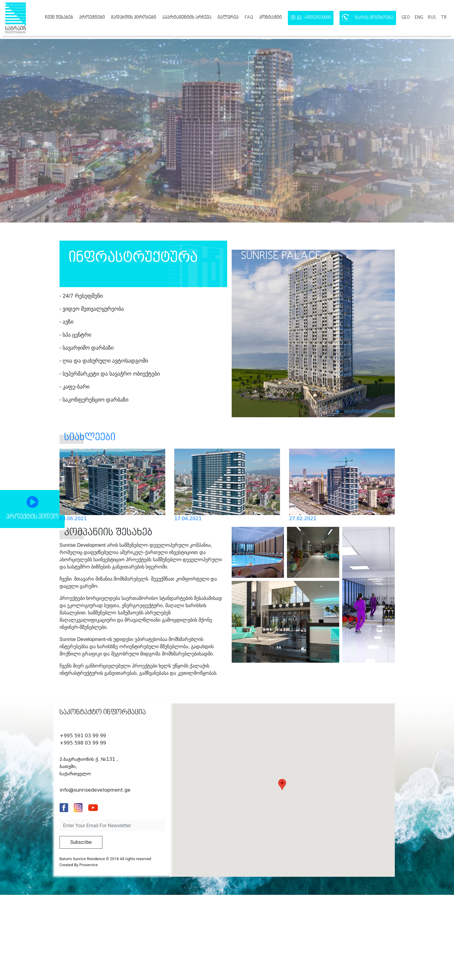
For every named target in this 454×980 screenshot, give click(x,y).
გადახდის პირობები (134, 18)
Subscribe (81, 842)
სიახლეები (90, 438)
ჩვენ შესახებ (59, 18)
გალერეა (228, 18)
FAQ (249, 18)
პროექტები (92, 18)
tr (444, 18)
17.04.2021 (188, 519)
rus (432, 18)
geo (406, 18)
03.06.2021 (73, 519)
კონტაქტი (270, 18)
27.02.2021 (303, 519)
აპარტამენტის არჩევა (187, 18)
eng (419, 18)
